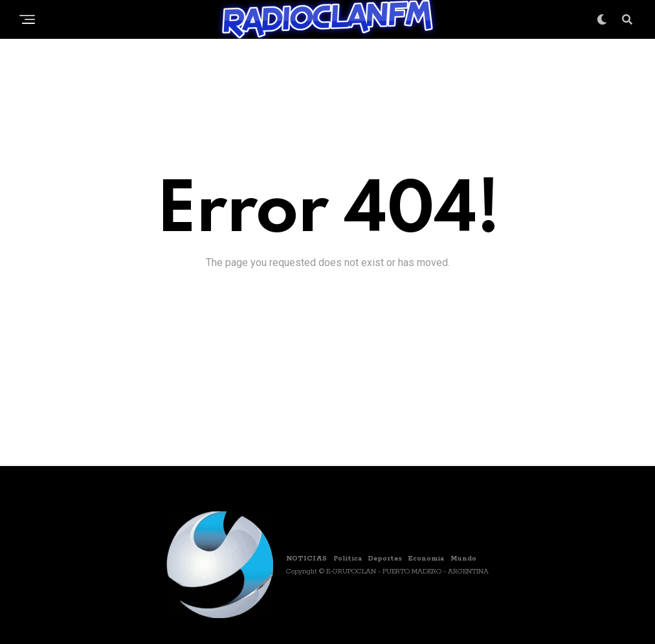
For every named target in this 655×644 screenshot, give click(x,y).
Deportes (385, 559)
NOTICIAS (306, 559)
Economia (426, 559)
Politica (348, 559)
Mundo (463, 559)
